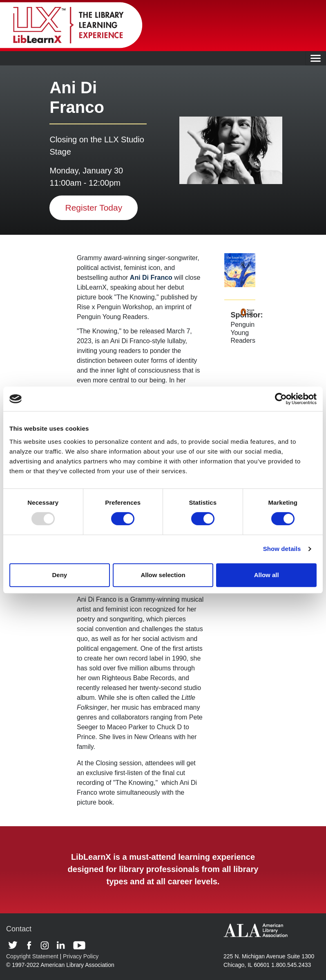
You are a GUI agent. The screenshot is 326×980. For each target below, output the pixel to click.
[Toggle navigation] (316, 58)
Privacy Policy (81, 956)
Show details (282, 549)
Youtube (79, 945)
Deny (59, 575)
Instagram (47, 945)
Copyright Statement (32, 956)
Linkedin (63, 945)
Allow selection (163, 575)
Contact (19, 929)
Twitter (16, 945)
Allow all (267, 575)
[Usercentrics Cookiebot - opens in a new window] (281, 399)
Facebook (32, 945)
